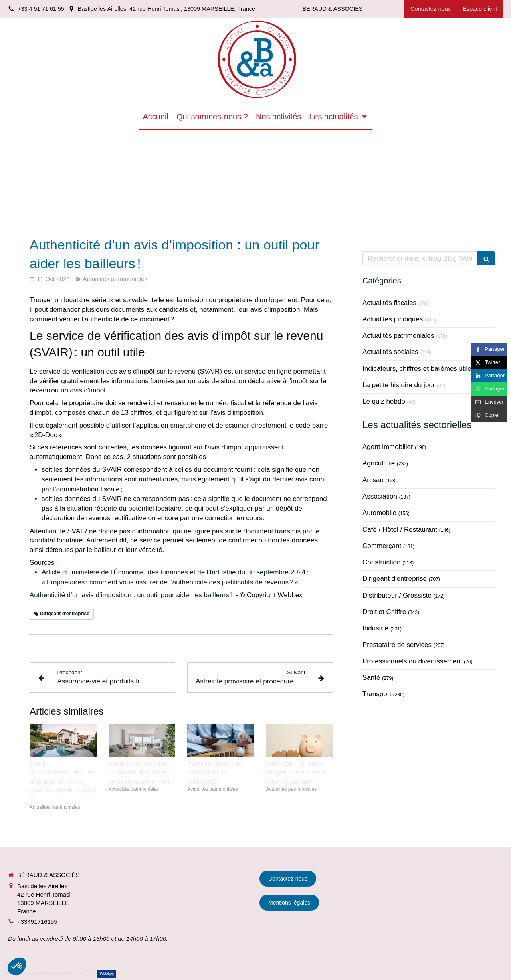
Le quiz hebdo (384, 401)
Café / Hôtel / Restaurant (400, 530)
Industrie (375, 628)
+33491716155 (37, 922)
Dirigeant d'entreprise (395, 579)
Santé (371, 678)
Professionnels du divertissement (412, 661)
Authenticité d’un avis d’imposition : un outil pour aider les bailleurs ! (132, 595)
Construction (381, 562)
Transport (377, 694)
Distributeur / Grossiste (397, 595)
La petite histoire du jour (399, 385)
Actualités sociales (390, 352)
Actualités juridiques (393, 319)
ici (152, 403)
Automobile (379, 513)
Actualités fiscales (389, 303)
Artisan (373, 480)
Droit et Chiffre (384, 612)
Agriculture (379, 463)
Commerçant (382, 546)
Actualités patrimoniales (398, 336)
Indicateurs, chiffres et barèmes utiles (419, 369)
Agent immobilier (388, 447)
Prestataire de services (397, 645)
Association (380, 496)
